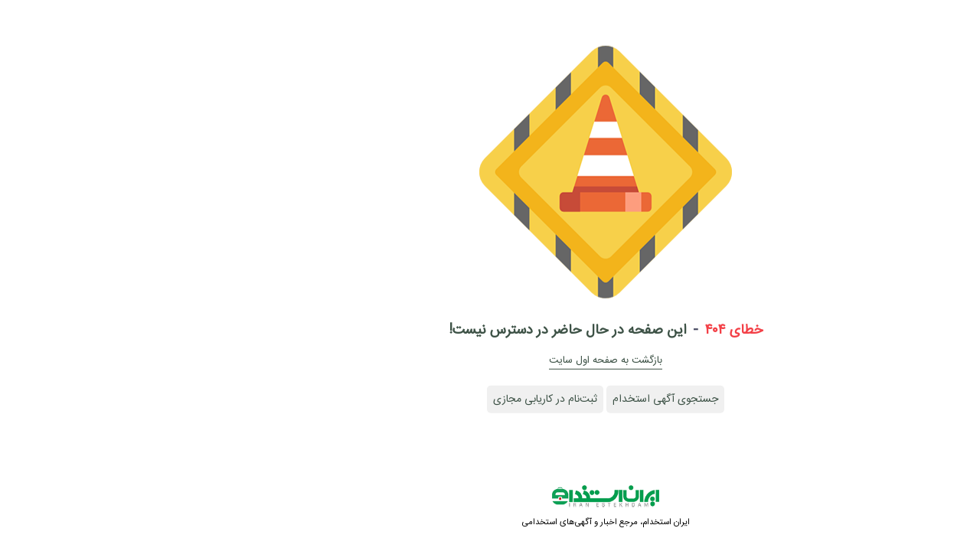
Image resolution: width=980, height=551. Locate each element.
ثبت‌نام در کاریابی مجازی (430, 399)
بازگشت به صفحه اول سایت (490, 360)
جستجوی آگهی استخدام (550, 399)
